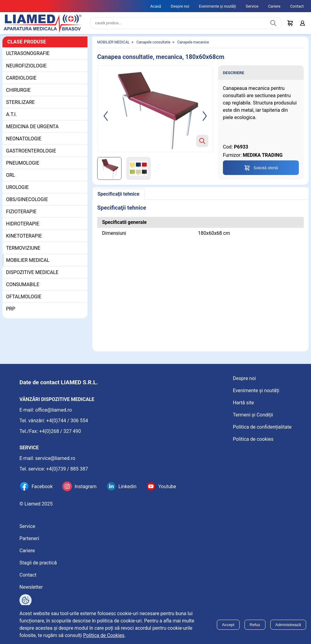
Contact (297, 6)
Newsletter (31, 587)
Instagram (85, 486)
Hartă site (244, 403)
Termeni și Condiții (253, 415)
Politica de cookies (253, 439)
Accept (228, 625)
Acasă (156, 6)
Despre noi (180, 6)
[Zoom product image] (202, 141)
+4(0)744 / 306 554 (67, 421)
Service (252, 6)
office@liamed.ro (54, 410)
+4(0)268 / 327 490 (60, 431)
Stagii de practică (38, 563)
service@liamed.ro (55, 458)
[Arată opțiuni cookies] (26, 600)
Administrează (288, 625)
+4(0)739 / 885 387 (67, 469)
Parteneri (29, 538)
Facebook (42, 486)
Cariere (274, 6)
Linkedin (128, 486)
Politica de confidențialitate (262, 427)
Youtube (167, 486)
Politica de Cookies (104, 635)
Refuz (255, 625)
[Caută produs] (273, 23)
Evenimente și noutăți (217, 6)
